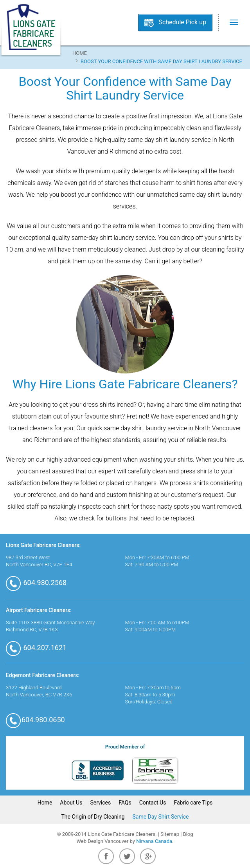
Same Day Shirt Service (160, 817)
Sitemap (170, 834)
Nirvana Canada (154, 841)
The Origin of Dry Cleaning (93, 817)
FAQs (125, 803)
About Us (71, 803)
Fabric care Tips (193, 803)
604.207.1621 (36, 648)
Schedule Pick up (182, 22)
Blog (188, 834)
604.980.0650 (35, 720)
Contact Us (153, 803)
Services (100, 803)
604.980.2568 (36, 583)
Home (80, 53)
